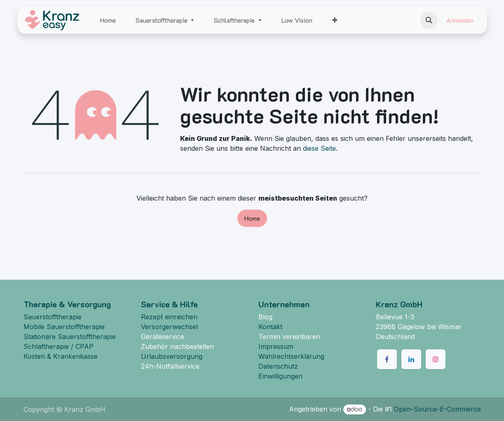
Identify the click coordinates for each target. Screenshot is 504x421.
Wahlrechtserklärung (291, 356)
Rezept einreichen (169, 317)
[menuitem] (108, 20)
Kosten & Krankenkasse (61, 356)
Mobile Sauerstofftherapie (64, 327)
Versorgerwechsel (169, 327)
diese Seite (319, 148)
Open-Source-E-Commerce (437, 409)
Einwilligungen (280, 376)
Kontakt (270, 327)
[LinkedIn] (411, 359)
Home (252, 218)
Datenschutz (278, 366)
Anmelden (460, 20)
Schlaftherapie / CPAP (59, 346)
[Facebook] (387, 359)
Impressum (276, 346)
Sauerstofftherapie (53, 317)
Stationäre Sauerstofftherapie (70, 337)
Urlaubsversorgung (172, 356)
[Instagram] (436, 359)
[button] (429, 20)
